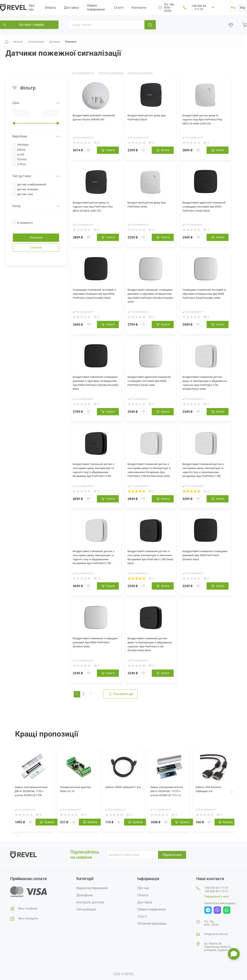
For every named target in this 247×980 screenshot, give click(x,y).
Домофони (85, 895)
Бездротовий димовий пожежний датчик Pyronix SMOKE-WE (92, 121)
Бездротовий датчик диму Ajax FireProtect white (148, 205)
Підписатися (172, 855)
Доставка (71, 8)
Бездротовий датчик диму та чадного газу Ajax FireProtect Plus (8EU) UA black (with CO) (95, 208)
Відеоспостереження (92, 888)
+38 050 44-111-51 (199, 7)
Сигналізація (86, 909)
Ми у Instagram (28, 918)
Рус (234, 8)
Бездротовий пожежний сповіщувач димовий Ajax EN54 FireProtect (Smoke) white (95, 644)
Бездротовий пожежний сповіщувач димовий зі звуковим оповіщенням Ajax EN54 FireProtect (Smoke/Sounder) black (94, 385)
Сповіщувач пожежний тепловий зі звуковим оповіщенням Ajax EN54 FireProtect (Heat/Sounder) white (202, 298)
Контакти (139, 8)
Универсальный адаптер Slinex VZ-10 (76, 790)
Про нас (32, 7)
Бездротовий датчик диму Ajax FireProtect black (148, 118)
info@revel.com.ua (216, 934)
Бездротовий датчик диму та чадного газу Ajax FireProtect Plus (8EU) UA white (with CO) (205, 121)
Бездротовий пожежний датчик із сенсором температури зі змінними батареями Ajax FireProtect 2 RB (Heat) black (149, 559)
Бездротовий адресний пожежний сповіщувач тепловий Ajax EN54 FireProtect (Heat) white (151, 385)
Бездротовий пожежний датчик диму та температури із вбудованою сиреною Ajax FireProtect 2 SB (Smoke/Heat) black (150, 646)
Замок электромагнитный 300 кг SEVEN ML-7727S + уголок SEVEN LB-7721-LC (168, 795)
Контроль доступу (90, 902)
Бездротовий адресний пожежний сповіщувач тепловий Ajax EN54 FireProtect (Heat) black (205, 210)
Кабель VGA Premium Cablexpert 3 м (212, 790)
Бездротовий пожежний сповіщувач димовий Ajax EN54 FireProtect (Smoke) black (205, 556)
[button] (14, 835)
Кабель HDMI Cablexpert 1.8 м (123, 790)
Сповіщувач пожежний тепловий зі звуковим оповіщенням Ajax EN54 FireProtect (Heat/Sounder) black (92, 298)
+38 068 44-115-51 (216, 891)
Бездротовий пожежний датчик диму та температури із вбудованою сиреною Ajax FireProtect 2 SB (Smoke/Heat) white (205, 385)
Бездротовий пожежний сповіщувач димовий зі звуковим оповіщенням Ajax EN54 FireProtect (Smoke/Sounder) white (149, 298)
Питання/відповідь (152, 924)
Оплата (50, 8)
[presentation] (15, 792)
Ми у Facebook (28, 908)
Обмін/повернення (96, 7)
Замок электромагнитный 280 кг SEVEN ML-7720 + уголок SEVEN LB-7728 (33, 795)
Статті (119, 8)
